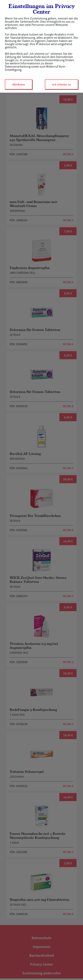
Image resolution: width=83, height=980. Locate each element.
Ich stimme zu (62, 84)
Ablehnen (19, 84)
